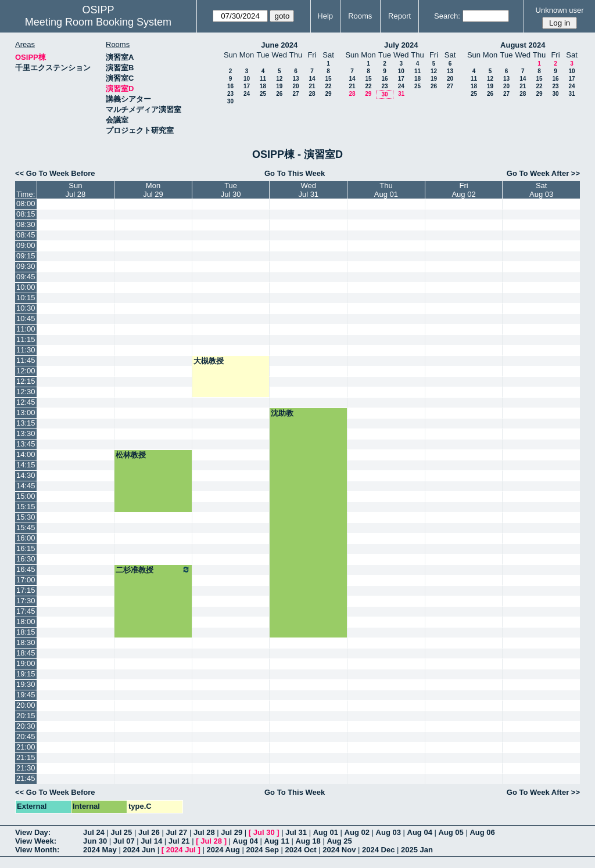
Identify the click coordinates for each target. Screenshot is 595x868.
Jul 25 (121, 832)
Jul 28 (204, 832)
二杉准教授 (153, 570)
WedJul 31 (308, 190)
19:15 (26, 674)
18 (263, 86)
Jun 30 (95, 841)
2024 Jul (181, 850)
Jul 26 (149, 832)
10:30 (26, 308)
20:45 (26, 736)
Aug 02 (357, 832)
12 (279, 79)
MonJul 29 (153, 190)
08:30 (26, 224)
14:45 (26, 486)
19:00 (26, 663)
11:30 (26, 350)
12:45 (26, 402)
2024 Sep (262, 850)
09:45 (26, 277)
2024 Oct (300, 850)
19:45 (26, 695)
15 (328, 79)
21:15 (26, 757)
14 (312, 79)
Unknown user (560, 10)
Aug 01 (326, 832)
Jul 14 (151, 841)
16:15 (26, 548)
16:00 (26, 538)
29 (328, 94)
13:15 (26, 423)
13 (295, 79)
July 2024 (401, 45)
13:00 (26, 413)
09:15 (26, 256)
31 (401, 94)
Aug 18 (308, 841)
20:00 (26, 705)
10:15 (26, 298)
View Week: (36, 841)
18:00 (26, 622)
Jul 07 (124, 841)
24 (247, 94)
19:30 (26, 684)
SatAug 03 (541, 190)
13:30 (26, 433)
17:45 (26, 611)
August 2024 (523, 45)
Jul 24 (94, 832)
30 (230, 101)
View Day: (33, 832)
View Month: (37, 850)
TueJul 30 (231, 190)
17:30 (26, 601)
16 (230, 86)
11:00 (26, 329)
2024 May (100, 850)
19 (279, 86)
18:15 (26, 632)
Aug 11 (277, 841)
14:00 (26, 454)
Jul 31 (296, 832)
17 (247, 86)
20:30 (26, 726)
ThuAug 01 (386, 190)
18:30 (26, 642)
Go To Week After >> (543, 173)
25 (263, 94)
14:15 (26, 465)
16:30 (26, 559)
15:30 (26, 517)
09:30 (26, 266)
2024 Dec (378, 850)
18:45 (26, 653)
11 (263, 79)
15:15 (26, 507)
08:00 (26, 204)
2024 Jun (139, 850)
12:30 (26, 392)
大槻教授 (209, 361)
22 (328, 86)
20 (295, 86)
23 (230, 94)
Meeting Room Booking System (98, 22)
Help (325, 16)
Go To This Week (295, 173)
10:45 (26, 318)
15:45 (26, 527)
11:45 (26, 360)
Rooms (360, 16)
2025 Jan (417, 850)
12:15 (26, 381)
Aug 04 (420, 832)
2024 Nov (339, 850)
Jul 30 (264, 832)
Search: (447, 16)
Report (399, 16)
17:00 (26, 580)
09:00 (26, 245)
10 (247, 79)
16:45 (26, 569)
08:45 (26, 235)
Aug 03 (388, 832)
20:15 (26, 716)
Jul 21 (179, 841)
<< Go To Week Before (55, 173)
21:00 (26, 747)
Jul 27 (176, 832)
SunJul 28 (76, 190)
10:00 (26, 287)
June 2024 (279, 45)
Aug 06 (482, 832)
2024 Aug (223, 850)
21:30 (26, 768)
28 (312, 94)
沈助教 (282, 413)
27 (295, 94)
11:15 (26, 339)
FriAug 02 (463, 190)
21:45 (26, 778)
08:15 (26, 214)
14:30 (26, 475)
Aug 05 (451, 832)
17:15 (26, 590)
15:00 (26, 496)
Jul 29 (232, 832)
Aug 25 (339, 841)
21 (312, 86)
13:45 (26, 444)
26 (279, 94)
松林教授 (131, 455)
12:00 (26, 371)
